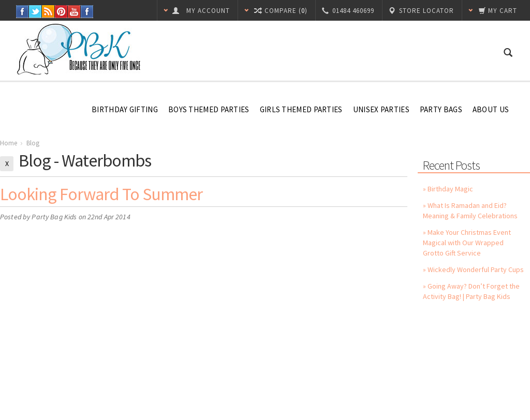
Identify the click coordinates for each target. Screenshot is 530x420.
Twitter (35, 12)
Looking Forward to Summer (101, 194)
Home (9, 143)
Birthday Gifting (125, 109)
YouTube (74, 12)
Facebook (23, 12)
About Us (491, 109)
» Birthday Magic (448, 189)
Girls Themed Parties (301, 109)
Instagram (87, 12)
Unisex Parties (381, 109)
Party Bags (441, 109)
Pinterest (61, 12)
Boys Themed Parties (209, 109)
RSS (48, 12)
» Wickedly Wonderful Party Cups (473, 269)
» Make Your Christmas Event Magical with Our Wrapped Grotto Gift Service (467, 243)
